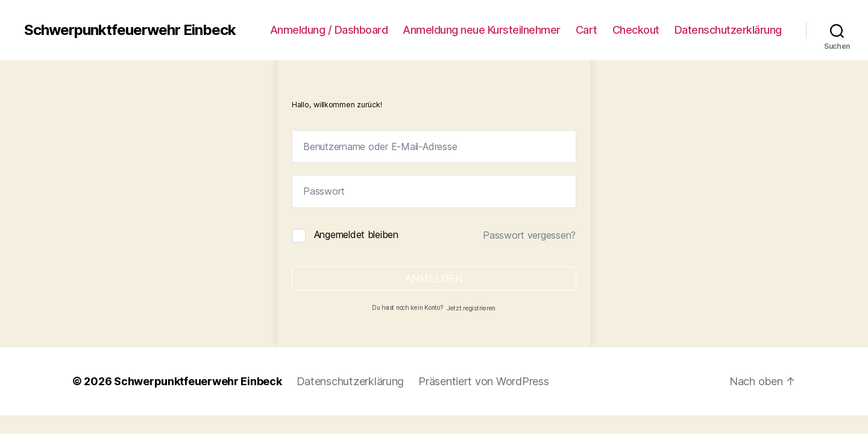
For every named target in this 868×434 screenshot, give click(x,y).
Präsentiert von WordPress (483, 381)
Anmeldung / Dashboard (329, 30)
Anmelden (434, 278)
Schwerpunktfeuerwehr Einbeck (130, 30)
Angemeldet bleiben (356, 234)
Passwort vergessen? (529, 235)
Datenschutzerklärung (728, 30)
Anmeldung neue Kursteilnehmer (482, 30)
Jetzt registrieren (471, 308)
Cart (587, 30)
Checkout (636, 30)
